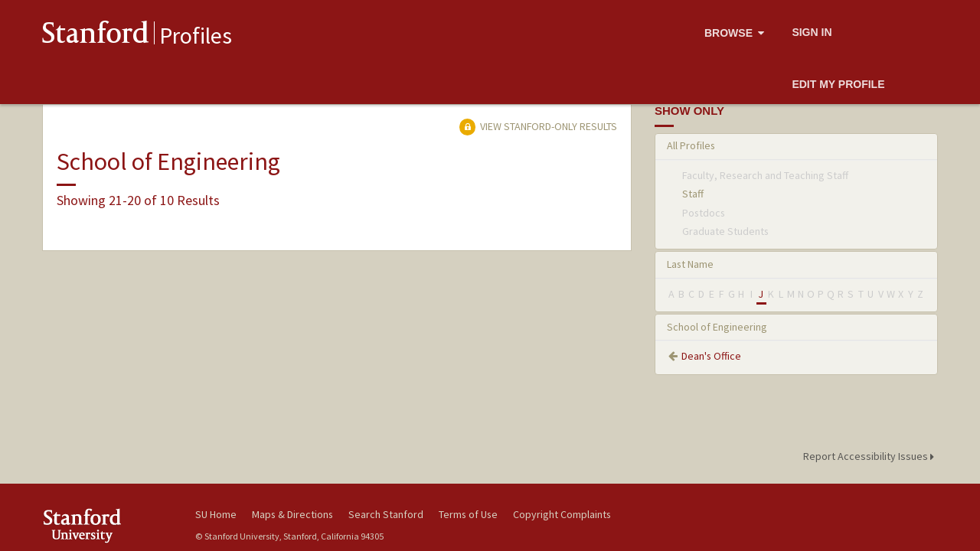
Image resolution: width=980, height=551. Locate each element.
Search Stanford (386, 514)
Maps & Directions (292, 514)
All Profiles (691, 145)
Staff (693, 194)
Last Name (690, 264)
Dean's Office (711, 356)
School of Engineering (717, 327)
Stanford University (107, 525)
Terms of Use (468, 514)
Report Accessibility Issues (871, 456)
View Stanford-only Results (538, 126)
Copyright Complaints (562, 514)
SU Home (216, 514)
